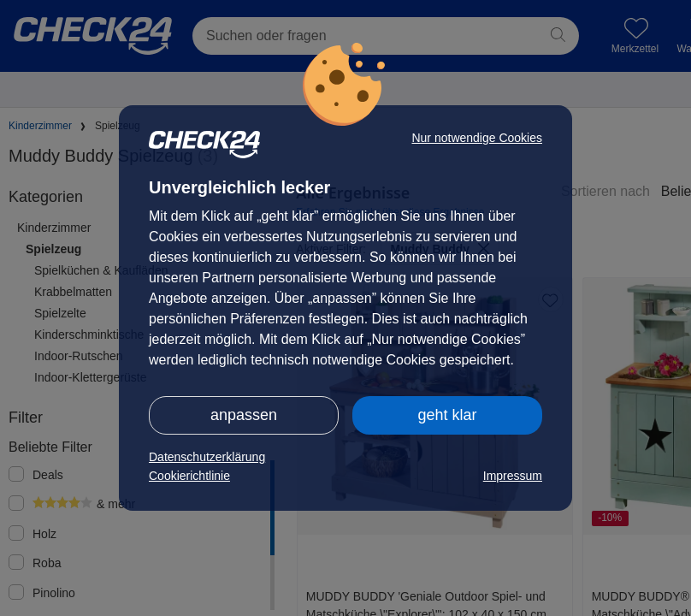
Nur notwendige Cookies (477, 138)
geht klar (447, 415)
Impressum (513, 476)
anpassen (244, 415)
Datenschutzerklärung (207, 457)
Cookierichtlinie (189, 476)
